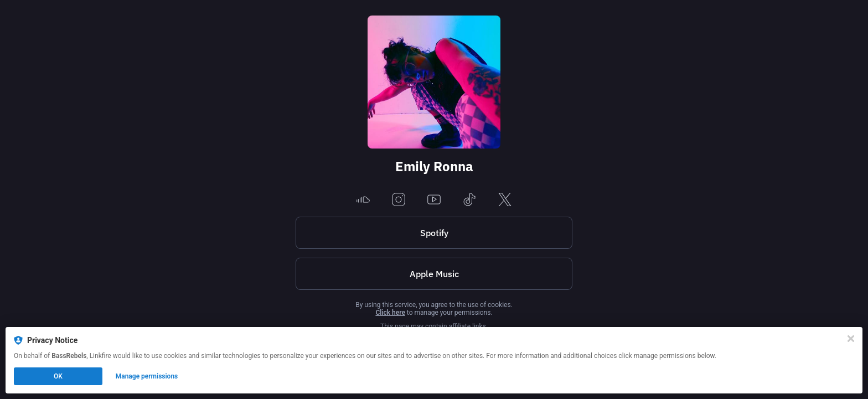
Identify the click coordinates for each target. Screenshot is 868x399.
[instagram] (399, 200)
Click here (390, 313)
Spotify (434, 233)
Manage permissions (147, 376)
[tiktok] (469, 200)
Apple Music (434, 274)
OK (58, 376)
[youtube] (434, 200)
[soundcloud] (363, 200)
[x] (505, 200)
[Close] (851, 339)
